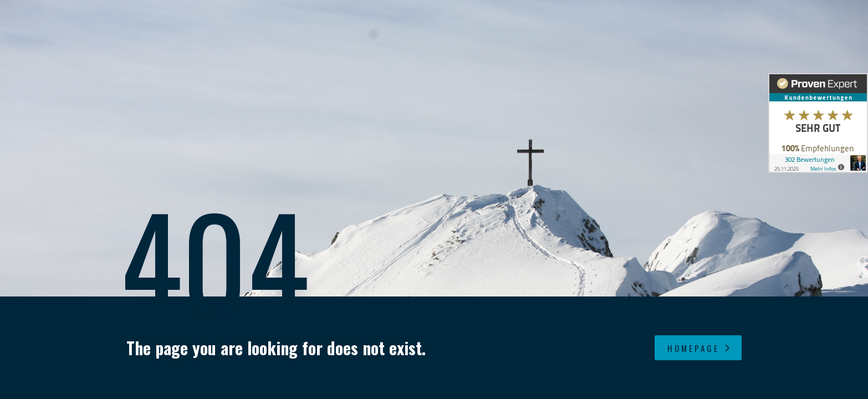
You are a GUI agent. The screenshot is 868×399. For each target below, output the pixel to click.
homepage (699, 348)
